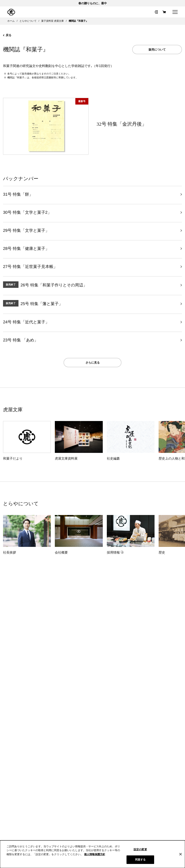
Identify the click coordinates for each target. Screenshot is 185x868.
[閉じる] (181, 854)
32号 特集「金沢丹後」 (122, 124)
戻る (7, 35)
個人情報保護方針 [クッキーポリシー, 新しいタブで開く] (95, 854)
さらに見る (93, 363)
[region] (92, 854)
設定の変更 (140, 849)
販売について (157, 50)
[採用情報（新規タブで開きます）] (131, 535)
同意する (140, 860)
